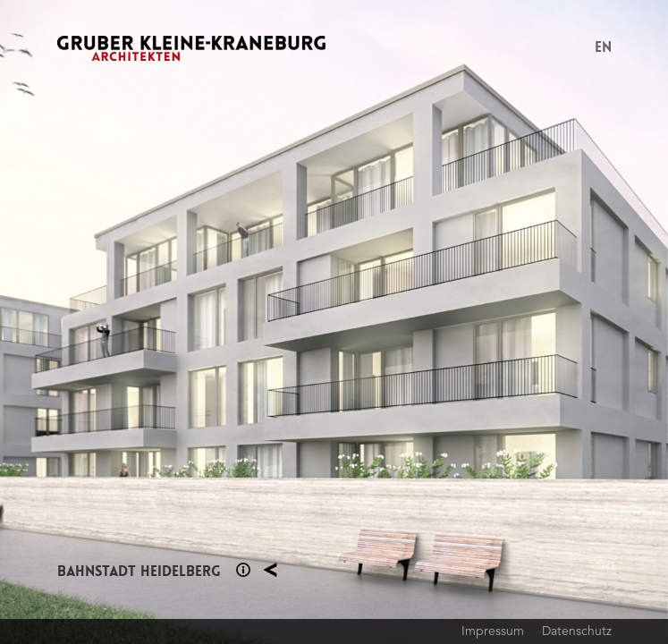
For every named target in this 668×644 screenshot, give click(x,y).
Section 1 (243, 570)
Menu (573, 48)
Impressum (493, 631)
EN (603, 47)
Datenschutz (577, 631)
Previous (167, 322)
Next (502, 322)
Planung (270, 570)
